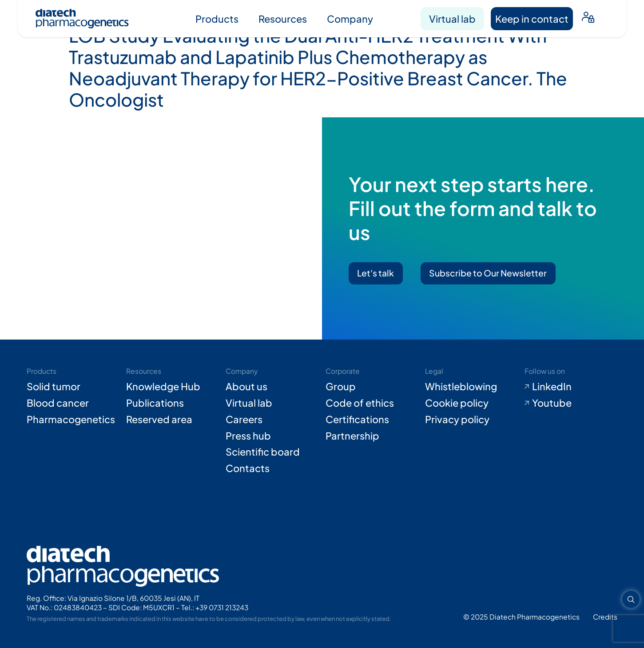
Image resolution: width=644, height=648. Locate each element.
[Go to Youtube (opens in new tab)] (571, 403)
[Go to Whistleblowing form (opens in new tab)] (471, 386)
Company (350, 19)
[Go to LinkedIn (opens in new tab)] (571, 386)
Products (217, 19)
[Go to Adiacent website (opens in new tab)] (605, 617)
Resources (283, 19)
